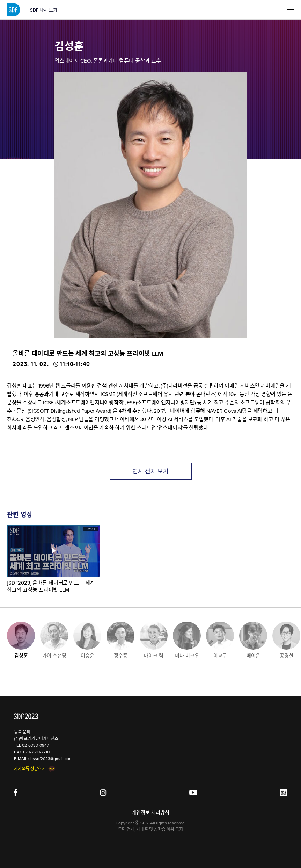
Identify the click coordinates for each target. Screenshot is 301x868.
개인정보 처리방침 (150, 813)
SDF (13, 10)
